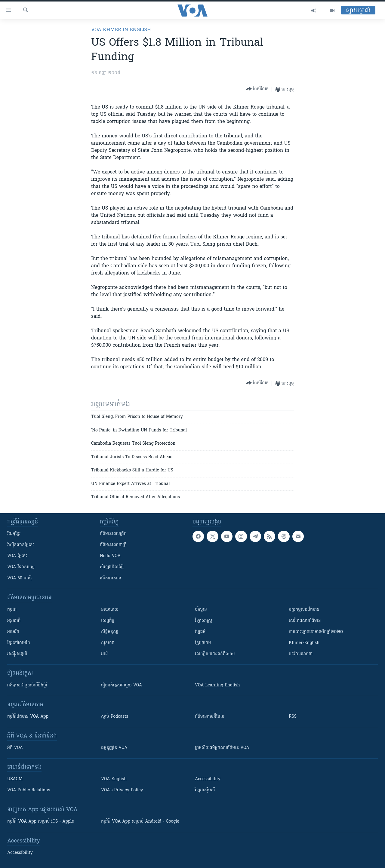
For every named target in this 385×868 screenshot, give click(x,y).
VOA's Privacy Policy (122, 790)
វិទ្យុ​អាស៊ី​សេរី (205, 790)
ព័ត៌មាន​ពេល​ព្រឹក (113, 534)
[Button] (257, 89)
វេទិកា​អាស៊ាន (111, 578)
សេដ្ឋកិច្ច (108, 621)
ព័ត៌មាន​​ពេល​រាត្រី (113, 545)
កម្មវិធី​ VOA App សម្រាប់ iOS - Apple (41, 822)
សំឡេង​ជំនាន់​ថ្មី (112, 567)
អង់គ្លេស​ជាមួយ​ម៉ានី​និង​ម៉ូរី (27, 685)
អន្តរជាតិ (14, 621)
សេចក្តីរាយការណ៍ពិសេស (215, 654)
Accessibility (208, 779)
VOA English (114, 779)
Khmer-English (304, 643)
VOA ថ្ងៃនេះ (17, 556)
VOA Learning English (217, 685)
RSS (293, 717)
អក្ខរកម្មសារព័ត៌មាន (304, 610)
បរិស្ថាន (201, 610)
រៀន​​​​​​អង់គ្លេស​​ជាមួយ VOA (122, 685)
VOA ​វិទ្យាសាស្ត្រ (21, 567)
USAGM (15, 779)
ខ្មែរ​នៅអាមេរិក (19, 643)
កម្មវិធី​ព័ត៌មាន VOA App (28, 717)
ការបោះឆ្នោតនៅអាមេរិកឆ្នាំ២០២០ (316, 632)
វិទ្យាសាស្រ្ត (203, 621)
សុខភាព (108, 643)
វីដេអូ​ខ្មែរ (14, 534)
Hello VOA (110, 556)
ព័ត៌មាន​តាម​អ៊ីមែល (210, 717)
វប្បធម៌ (200, 632)
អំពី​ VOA (15, 748)
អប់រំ (104, 654)
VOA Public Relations (29, 790)
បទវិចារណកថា (301, 654)
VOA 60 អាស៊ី (20, 578)
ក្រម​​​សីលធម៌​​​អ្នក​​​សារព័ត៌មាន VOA (222, 748)
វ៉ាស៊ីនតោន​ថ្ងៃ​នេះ (21, 545)
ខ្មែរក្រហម (203, 643)
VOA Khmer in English (121, 30)
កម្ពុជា (12, 610)
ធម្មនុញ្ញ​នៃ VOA (114, 748)
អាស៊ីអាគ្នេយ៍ (17, 654)
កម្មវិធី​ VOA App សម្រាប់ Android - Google (140, 822)
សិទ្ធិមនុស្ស (110, 632)
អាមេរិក (13, 632)
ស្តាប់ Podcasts (115, 717)
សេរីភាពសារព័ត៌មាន (305, 621)
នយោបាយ (110, 610)
